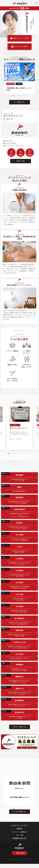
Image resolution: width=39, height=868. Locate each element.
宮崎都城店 (17, 667)
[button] (12, 96)
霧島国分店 (17, 678)
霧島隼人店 (17, 690)
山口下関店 (17, 537)
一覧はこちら (19, 102)
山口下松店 (17, 596)
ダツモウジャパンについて (19, 825)
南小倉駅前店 (17, 620)
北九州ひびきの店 (17, 644)
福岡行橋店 (17, 632)
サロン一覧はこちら (20, 727)
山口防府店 (17, 560)
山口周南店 (17, 572)
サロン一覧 (20, 835)
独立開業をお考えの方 (20, 838)
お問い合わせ (19, 853)
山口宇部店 (17, 584)
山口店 (17, 549)
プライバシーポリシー (14, 859)
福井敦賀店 (17, 499)
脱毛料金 (19, 829)
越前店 (17, 488)
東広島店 (17, 525)
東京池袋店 (17, 477)
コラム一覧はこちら (20, 812)
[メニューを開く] (36, 4)
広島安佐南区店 (17, 512)
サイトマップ (26, 859)
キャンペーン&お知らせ (20, 832)
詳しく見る (21, 161)
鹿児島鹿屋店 (17, 702)
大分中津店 (17, 655)
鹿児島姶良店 (17, 714)
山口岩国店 (17, 608)
